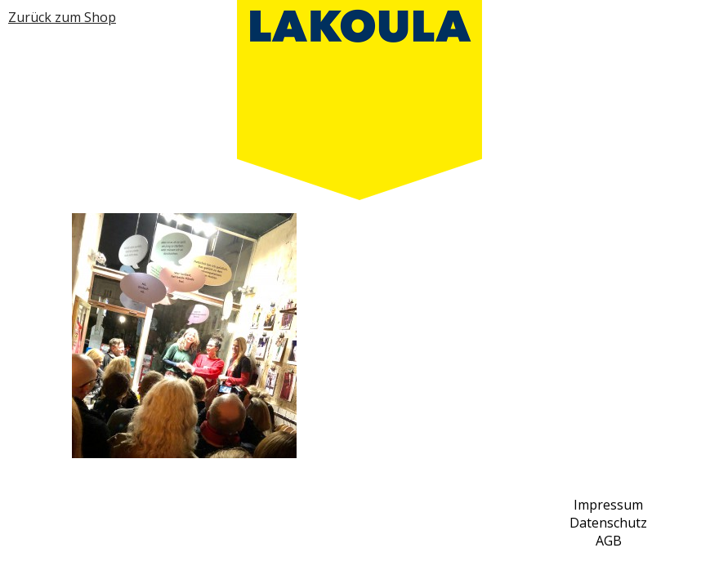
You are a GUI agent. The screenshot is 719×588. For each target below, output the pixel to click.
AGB (609, 541)
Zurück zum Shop (62, 17)
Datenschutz (608, 523)
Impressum (608, 505)
